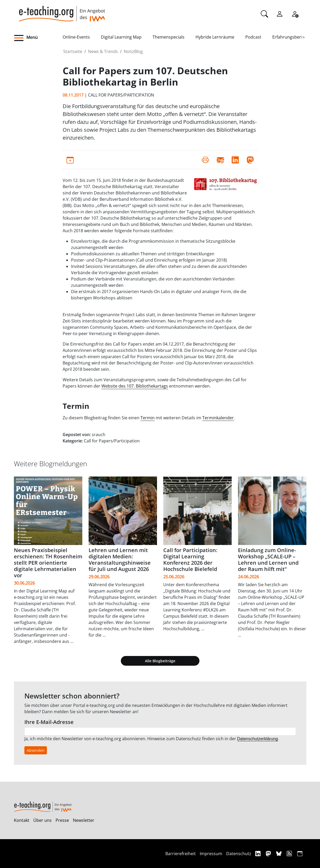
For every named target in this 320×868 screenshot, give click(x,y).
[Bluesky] (280, 853)
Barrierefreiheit (181, 854)
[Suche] (264, 13)
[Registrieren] (295, 13)
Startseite (73, 51)
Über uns (42, 820)
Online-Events (76, 37)
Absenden (36, 750)
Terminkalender (218, 418)
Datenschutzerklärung (258, 739)
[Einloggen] (280, 13)
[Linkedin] (259, 853)
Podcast (253, 37)
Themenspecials (169, 37)
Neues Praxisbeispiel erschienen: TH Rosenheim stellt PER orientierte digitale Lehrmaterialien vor (48, 563)
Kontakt (22, 820)
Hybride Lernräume (215, 37)
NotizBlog (133, 51)
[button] (38, 38)
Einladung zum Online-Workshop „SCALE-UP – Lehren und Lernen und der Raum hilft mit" (268, 560)
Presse (62, 820)
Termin (148, 418)
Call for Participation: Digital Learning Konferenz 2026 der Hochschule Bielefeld (190, 560)
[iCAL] (300, 853)
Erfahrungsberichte (292, 37)
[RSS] (290, 853)
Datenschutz (239, 854)
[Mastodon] (269, 853)
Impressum (211, 854)
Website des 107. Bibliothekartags (135, 386)
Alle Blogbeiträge (160, 661)
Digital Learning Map (121, 37)
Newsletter (84, 820)
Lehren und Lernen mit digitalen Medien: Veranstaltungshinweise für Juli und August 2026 (120, 560)
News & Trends (103, 51)
